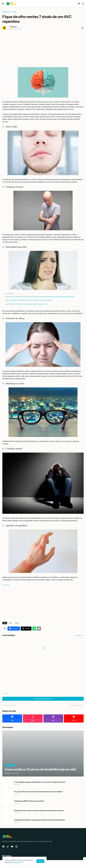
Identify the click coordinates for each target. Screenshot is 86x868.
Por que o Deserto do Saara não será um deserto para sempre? (39, 792)
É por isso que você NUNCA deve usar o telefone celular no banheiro (30, 300)
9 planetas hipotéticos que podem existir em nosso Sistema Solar (40, 820)
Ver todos (78, 635)
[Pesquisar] (83, 4)
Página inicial (7, 12)
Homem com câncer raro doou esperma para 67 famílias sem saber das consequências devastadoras (41, 297)
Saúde (14, 12)
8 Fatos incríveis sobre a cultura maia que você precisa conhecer (39, 810)
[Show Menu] (3, 4)
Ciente (40, 861)
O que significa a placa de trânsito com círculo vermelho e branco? (40, 782)
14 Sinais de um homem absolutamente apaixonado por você (27, 304)
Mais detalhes (17, 862)
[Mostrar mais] (44, 629)
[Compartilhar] (82, 28)
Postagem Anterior (10, 705)
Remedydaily (6, 585)
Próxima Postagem (76, 705)
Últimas (17, 623)
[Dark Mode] (79, 4)
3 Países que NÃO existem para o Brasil (29, 801)
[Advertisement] (43, 46)
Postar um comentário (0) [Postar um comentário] (43, 699)
